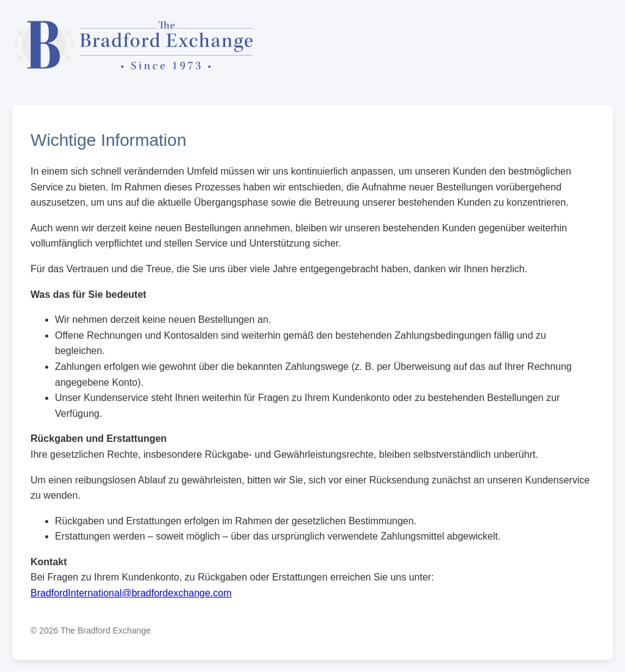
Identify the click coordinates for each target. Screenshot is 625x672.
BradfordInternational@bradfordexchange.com (131, 593)
